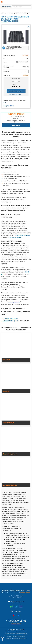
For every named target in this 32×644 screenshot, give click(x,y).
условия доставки (25, 592)
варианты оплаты (15, 237)
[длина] (25, 71)
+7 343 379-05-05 (16, 621)
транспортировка (14, 302)
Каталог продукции (6, 7)
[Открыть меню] (2, 2)
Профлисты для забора (11, 318)
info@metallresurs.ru (23, 235)
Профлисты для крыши (11, 321)
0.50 (5, 103)
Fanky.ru (24, 638)
